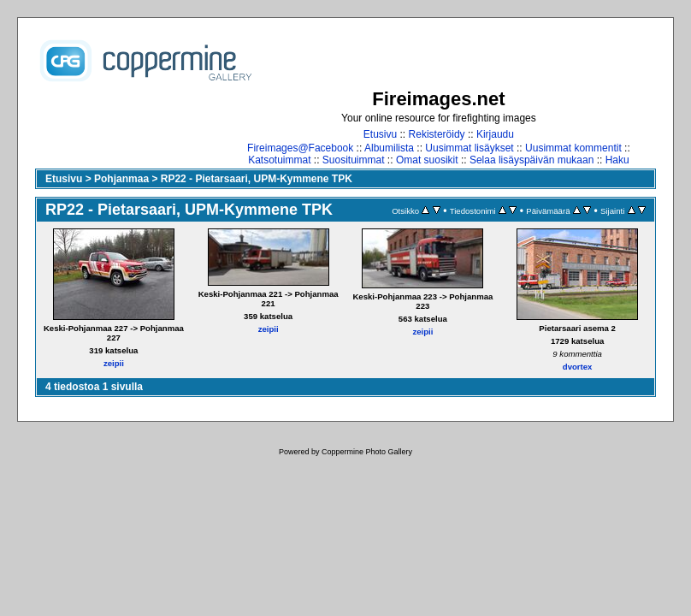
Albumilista (389, 148)
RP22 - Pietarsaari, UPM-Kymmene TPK (257, 179)
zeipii (114, 363)
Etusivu (380, 134)
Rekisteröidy (437, 134)
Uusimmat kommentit (573, 148)
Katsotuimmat (279, 160)
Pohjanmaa (121, 179)
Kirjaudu (495, 134)
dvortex (578, 367)
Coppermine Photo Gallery (367, 452)
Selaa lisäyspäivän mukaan (532, 160)
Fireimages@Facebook (300, 148)
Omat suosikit (427, 160)
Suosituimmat (354, 160)
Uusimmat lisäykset (469, 148)
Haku (617, 160)
